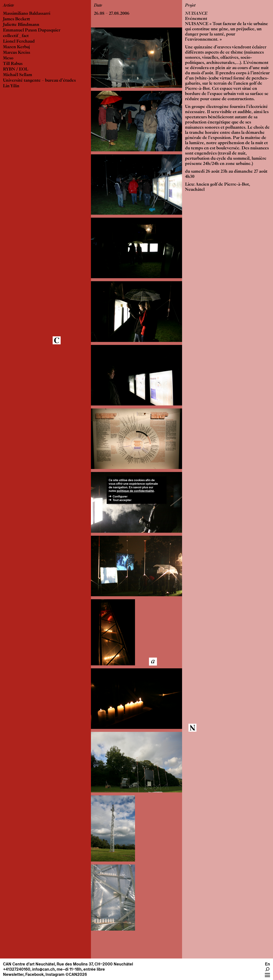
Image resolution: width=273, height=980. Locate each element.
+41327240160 (17, 969)
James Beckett (16, 19)
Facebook (34, 974)
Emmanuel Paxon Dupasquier (32, 30)
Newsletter (13, 974)
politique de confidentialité (135, 491)
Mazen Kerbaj (16, 47)
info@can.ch (43, 969)
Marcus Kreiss (17, 53)
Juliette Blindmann (21, 25)
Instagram (55, 974)
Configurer (120, 496)
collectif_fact (16, 36)
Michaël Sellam (18, 75)
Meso (8, 58)
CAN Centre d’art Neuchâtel (29, 964)
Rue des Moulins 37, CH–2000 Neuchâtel (95, 964)
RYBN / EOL (16, 70)
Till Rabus (13, 64)
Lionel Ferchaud (19, 42)
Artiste (8, 6)
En (268, 964)
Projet (190, 6)
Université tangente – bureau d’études (39, 81)
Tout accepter (122, 500)
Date (98, 6)
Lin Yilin (11, 86)
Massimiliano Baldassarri (27, 14)
